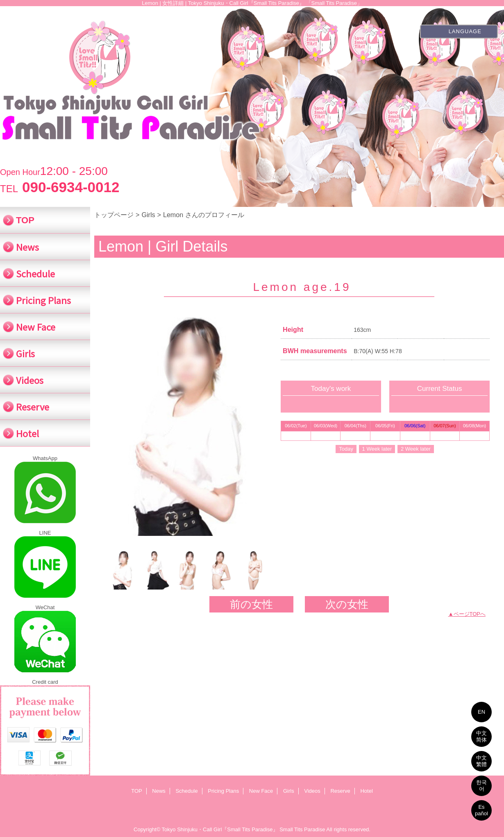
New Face (261, 791)
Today (346, 449)
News (159, 791)
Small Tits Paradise (302, 829)
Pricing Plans (223, 791)
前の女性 (251, 604)
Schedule (186, 791)
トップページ (114, 215)
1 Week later (377, 449)
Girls (148, 215)
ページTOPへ (470, 614)
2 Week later (416, 449)
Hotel (366, 791)
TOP (25, 220)
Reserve (340, 791)
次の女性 (347, 604)
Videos (312, 791)
